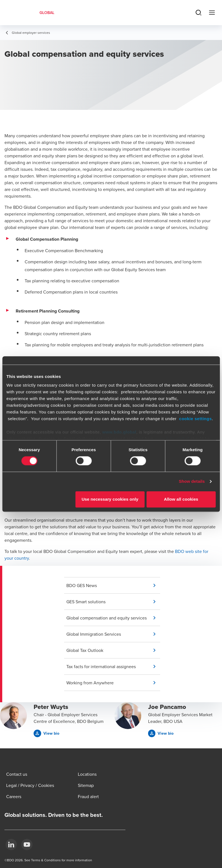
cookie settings (196, 419)
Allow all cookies (181, 499)
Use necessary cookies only (110, 499)
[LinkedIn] (11, 845)
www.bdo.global (119, 432)
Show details (192, 482)
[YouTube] (27, 845)
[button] (113, 585)
